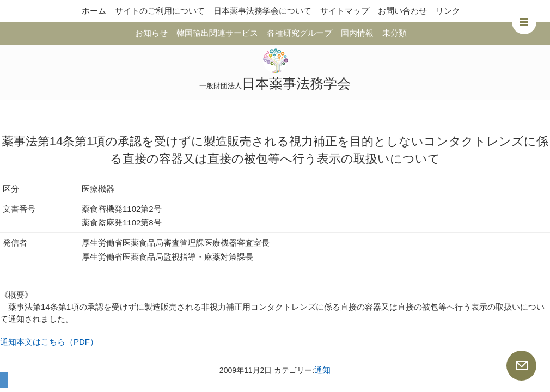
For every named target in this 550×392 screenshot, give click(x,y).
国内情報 (357, 33)
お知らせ (151, 33)
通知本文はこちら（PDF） (49, 342)
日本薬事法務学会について (262, 11)
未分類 (395, 33)
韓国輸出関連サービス (217, 33)
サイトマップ (345, 11)
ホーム (94, 11)
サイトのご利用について (160, 11)
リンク (448, 11)
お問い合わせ (402, 11)
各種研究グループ (300, 33)
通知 (322, 370)
